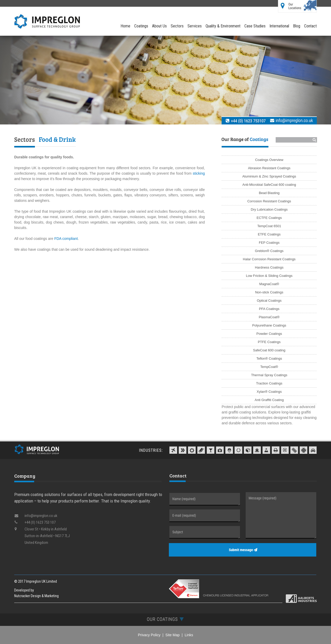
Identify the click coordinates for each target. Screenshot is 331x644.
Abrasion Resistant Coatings (269, 168)
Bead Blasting (269, 193)
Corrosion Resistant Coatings (269, 201)
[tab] (165, 619)
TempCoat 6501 (269, 226)
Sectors (177, 26)
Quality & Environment (223, 26)
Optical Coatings (269, 301)
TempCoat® (269, 367)
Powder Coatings (269, 334)
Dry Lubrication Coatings (269, 209)
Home (125, 26)
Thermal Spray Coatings (269, 375)
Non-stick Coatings (269, 292)
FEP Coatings (269, 243)
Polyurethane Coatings (269, 325)
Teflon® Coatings (269, 358)
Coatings (141, 26)
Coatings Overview (269, 160)
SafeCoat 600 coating (269, 350)
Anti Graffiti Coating (269, 400)
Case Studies (255, 26)
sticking (199, 173)
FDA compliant (66, 239)
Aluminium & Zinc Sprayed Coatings (269, 176)
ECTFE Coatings (269, 218)
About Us (159, 26)
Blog (297, 26)
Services (195, 26)
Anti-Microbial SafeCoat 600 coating (269, 185)
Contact (310, 26)
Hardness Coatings (269, 267)
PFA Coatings (269, 309)
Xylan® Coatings (269, 392)
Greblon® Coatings (269, 251)
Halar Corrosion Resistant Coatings (269, 259)
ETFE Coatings (269, 234)
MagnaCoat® (269, 284)
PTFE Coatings (269, 342)
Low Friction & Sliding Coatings (269, 276)
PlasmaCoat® (269, 317)
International (279, 26)
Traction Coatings (269, 383)
